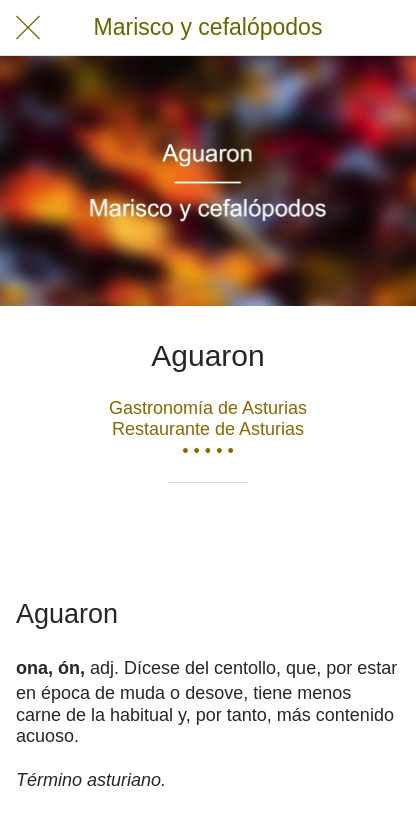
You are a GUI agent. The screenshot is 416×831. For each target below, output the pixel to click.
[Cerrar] (28, 28)
